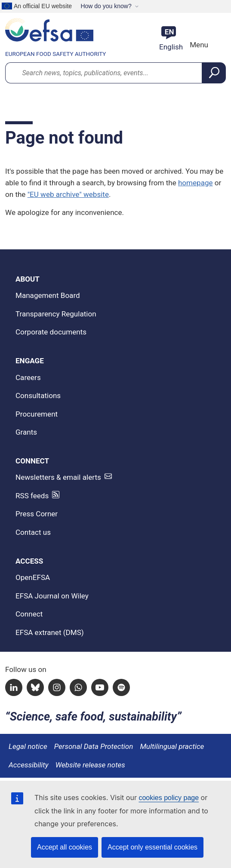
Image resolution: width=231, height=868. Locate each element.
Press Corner (37, 514)
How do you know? (106, 6)
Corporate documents (51, 332)
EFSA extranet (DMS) (50, 632)
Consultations (38, 396)
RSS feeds (32, 496)
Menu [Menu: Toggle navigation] (198, 45)
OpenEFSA (33, 577)
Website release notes (90, 765)
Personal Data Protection (94, 746)
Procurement (37, 414)
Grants (26, 432)
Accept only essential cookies (152, 847)
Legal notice (28, 746)
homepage (196, 183)
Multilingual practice (172, 746)
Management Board (48, 295)
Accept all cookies (65, 847)
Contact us (33, 532)
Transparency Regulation (56, 314)
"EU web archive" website (68, 194)
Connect (29, 614)
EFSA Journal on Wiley (52, 596)
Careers (28, 377)
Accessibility (29, 765)
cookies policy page (169, 798)
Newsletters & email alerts (58, 477)
